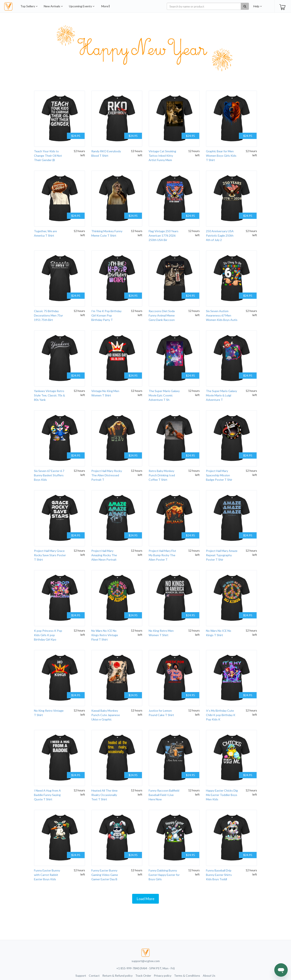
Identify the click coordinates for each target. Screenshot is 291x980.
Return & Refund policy (117, 976)
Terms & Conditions (187, 976)
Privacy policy (163, 976)
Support (81, 976)
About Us (209, 976)
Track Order (143, 976)
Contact (94, 976)
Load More (145, 899)
